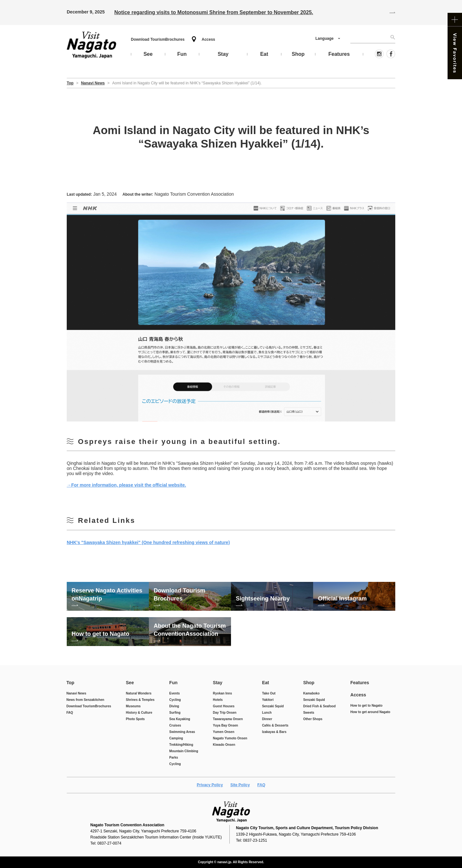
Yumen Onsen (224, 732)
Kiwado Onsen (224, 745)
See (130, 683)
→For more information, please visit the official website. (126, 485)
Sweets (309, 713)
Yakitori (268, 700)
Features (360, 683)
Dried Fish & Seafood (319, 706)
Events (175, 693)
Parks (174, 757)
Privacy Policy (210, 785)
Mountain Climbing (184, 751)
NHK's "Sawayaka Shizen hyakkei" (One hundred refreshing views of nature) (148, 542)
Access (208, 39)
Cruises (175, 725)
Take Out (269, 693)
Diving (174, 706)
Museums (133, 706)
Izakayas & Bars (274, 732)
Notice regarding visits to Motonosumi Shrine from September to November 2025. (214, 12)
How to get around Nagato (370, 712)
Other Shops (313, 719)
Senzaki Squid (273, 706)
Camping (176, 738)
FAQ (70, 713)
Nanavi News (76, 693)
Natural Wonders (139, 693)
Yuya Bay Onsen (226, 725)
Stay (218, 683)
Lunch (267, 713)
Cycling (175, 700)
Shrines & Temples (140, 700)
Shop (309, 683)
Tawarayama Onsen (228, 719)
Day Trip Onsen (225, 713)
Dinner (267, 719)
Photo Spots (135, 719)
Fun (174, 683)
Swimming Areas (182, 732)
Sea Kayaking (180, 719)
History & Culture (139, 713)
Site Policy (240, 785)
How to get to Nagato (366, 706)
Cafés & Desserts (275, 725)
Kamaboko (311, 693)
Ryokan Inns (222, 693)
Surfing (175, 713)
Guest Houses (224, 706)
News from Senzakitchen (85, 700)
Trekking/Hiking (181, 745)
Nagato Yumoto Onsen (230, 738)
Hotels (218, 700)
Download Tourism (158, 39)
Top (70, 683)
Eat (266, 683)
